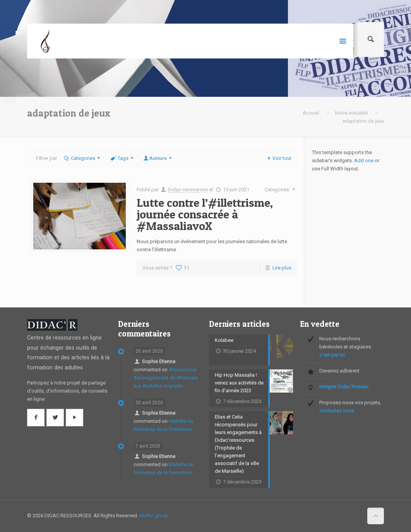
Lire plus (282, 268)
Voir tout (278, 158)
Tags (122, 158)
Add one (364, 160)
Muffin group (154, 516)
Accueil (311, 113)
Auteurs (158, 158)
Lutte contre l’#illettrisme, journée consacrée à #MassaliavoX (205, 214)
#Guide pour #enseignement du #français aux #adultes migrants (166, 378)
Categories (82, 158)
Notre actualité (351, 113)
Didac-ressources (188, 190)
